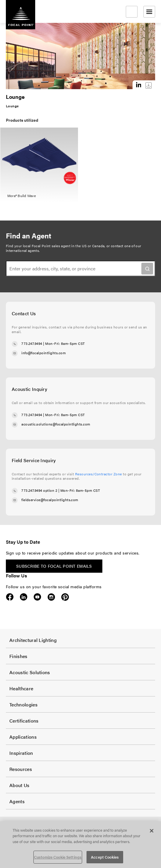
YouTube (37, 597)
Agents (17, 801)
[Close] (152, 831)
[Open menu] (149, 12)
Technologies (23, 705)
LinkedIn (24, 597)
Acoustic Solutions (30, 672)
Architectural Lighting (33, 640)
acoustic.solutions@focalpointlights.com (56, 424)
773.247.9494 (32, 343)
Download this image (149, 85)
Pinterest (65, 597)
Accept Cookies (105, 857)
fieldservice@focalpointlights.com (50, 500)
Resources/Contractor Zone (99, 474)
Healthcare (21, 688)
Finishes (18, 656)
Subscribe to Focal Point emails (54, 566)
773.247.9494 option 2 (39, 490)
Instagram (51, 597)
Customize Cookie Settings (58, 857)
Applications (23, 737)
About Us (20, 785)
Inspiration (21, 753)
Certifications (24, 721)
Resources (21, 769)
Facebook (10, 597)
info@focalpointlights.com (44, 353)
